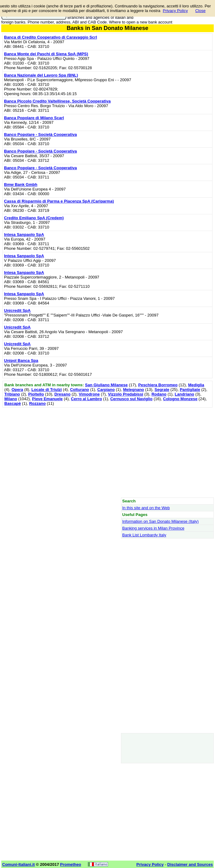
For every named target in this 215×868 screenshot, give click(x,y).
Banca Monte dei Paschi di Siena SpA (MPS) (46, 54)
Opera (17, 390)
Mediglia (196, 385)
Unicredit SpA (17, 310)
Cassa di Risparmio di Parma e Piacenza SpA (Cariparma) (59, 201)
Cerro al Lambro (86, 399)
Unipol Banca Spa (21, 361)
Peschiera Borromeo (158, 385)
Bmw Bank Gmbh (21, 185)
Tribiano (12, 394)
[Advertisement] (107, 452)
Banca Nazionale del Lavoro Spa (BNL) (41, 75)
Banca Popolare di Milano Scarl (34, 118)
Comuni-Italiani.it (18, 864)
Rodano (159, 394)
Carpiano (106, 390)
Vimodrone (89, 394)
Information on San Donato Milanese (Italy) (160, 521)
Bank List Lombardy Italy (144, 535)
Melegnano (134, 390)
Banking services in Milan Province (153, 528)
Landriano (185, 394)
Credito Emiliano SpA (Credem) (34, 218)
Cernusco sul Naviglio (131, 399)
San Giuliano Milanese (106, 385)
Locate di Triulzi (46, 390)
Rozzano (37, 403)
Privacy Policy (175, 11)
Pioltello (36, 394)
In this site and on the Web (146, 508)
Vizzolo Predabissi (126, 394)
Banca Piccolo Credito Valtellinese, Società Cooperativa (57, 101)
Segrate (162, 390)
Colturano (79, 390)
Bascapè (13, 403)
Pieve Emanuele (47, 399)
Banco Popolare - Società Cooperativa (41, 134)
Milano (11, 399)
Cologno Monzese (180, 399)
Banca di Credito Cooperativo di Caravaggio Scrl (51, 37)
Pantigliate (190, 390)
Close (200, 11)
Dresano (62, 394)
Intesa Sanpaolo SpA (24, 235)
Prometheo (71, 864)
